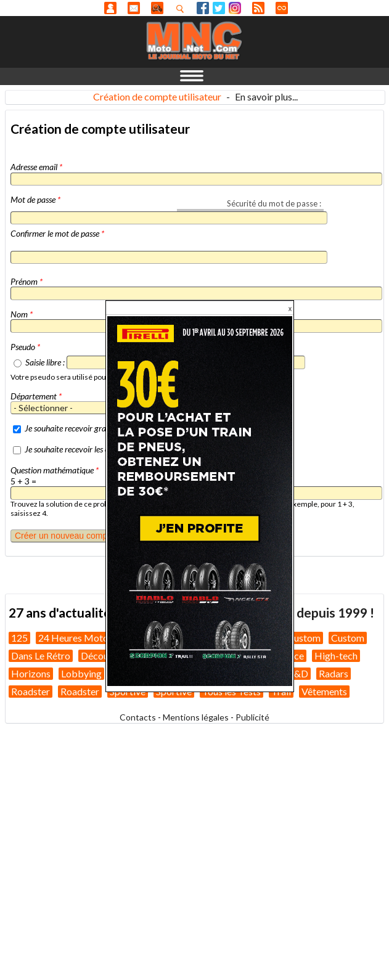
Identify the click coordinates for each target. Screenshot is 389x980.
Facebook (203, 8)
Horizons (31, 673)
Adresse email (36, 167)
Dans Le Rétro (41, 655)
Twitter (219, 8)
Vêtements (324, 691)
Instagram (235, 8)
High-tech (336, 655)
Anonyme (110, 8)
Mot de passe (35, 199)
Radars (334, 673)
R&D (298, 673)
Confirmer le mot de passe (57, 233)
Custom (304, 638)
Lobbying (81, 673)
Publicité (252, 717)
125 (19, 638)
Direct (282, 8)
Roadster (31, 691)
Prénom (27, 281)
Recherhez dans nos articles (182, 9)
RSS (258, 8)
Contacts (138, 717)
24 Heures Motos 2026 (88, 638)
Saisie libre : (45, 362)
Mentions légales (196, 717)
